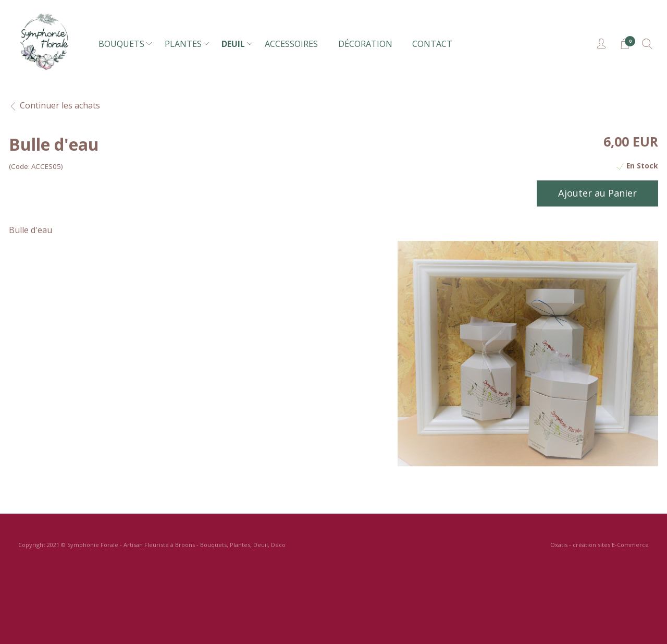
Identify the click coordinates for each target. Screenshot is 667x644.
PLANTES (183, 44)
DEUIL (233, 44)
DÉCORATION (365, 44)
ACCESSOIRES (291, 44)
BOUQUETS (121, 44)
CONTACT (432, 44)
